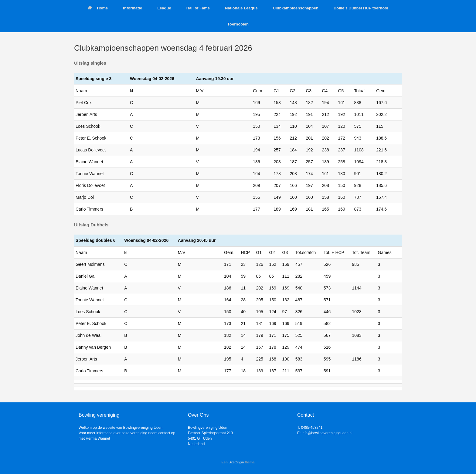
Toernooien (238, 24)
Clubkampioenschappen (296, 8)
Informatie (133, 8)
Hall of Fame (198, 8)
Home (98, 8)
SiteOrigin (236, 462)
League (164, 8)
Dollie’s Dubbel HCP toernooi (361, 8)
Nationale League (241, 8)
